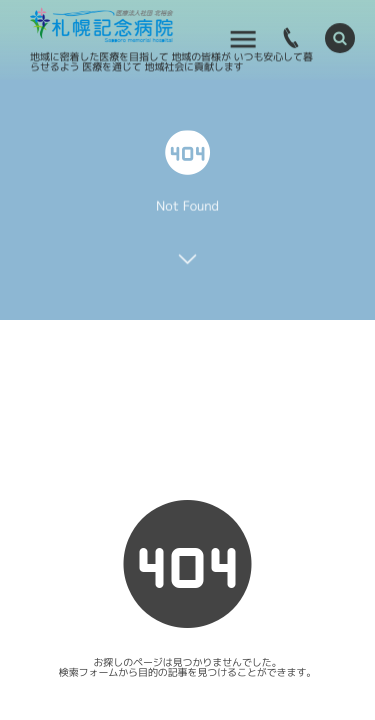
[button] (340, 37)
